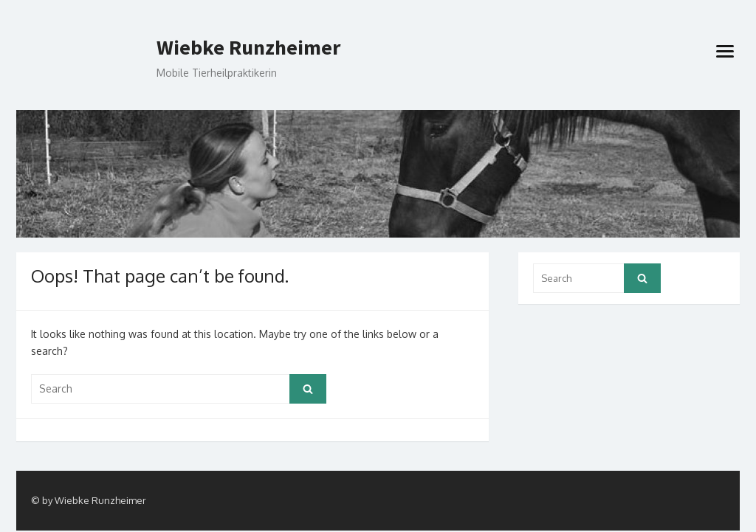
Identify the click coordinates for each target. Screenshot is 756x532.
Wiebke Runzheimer (248, 48)
